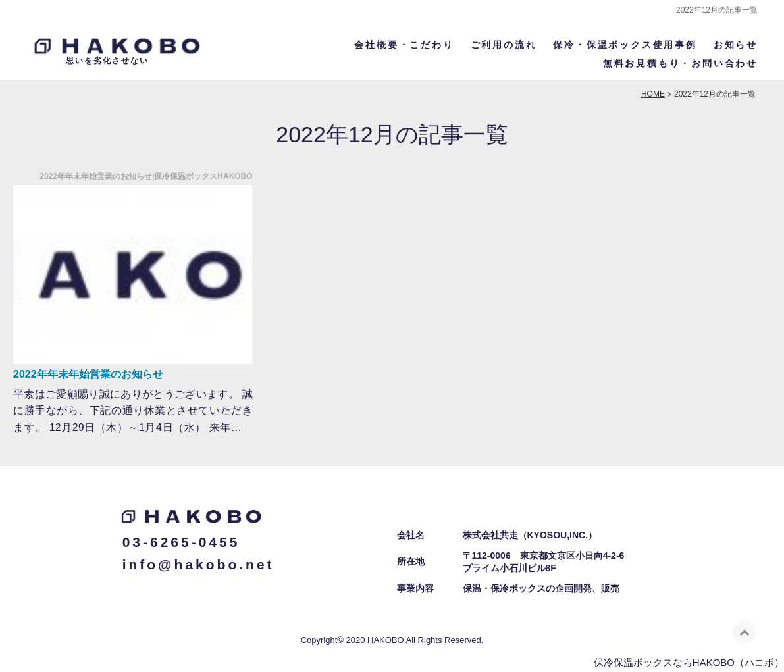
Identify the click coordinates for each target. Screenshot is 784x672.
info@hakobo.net (198, 563)
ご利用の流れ (504, 44)
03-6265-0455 (181, 541)
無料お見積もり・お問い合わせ (680, 63)
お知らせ (736, 44)
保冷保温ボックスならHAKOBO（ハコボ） (689, 661)
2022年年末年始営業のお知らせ (88, 374)
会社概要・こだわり (404, 44)
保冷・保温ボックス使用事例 (625, 44)
